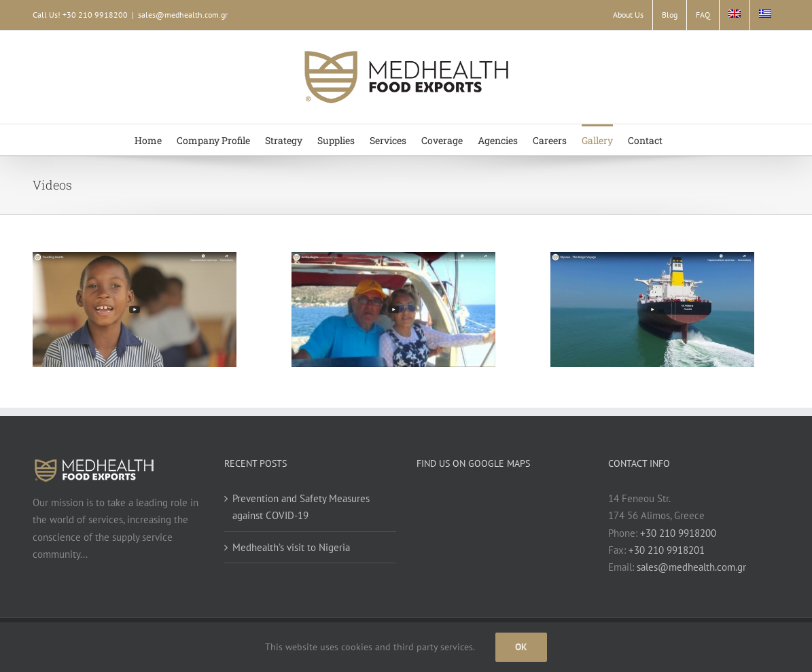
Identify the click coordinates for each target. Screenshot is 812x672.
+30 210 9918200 (678, 533)
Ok (521, 647)
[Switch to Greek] (765, 15)
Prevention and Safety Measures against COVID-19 (301, 507)
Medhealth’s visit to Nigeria (291, 547)
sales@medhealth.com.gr (183, 15)
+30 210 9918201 (667, 550)
